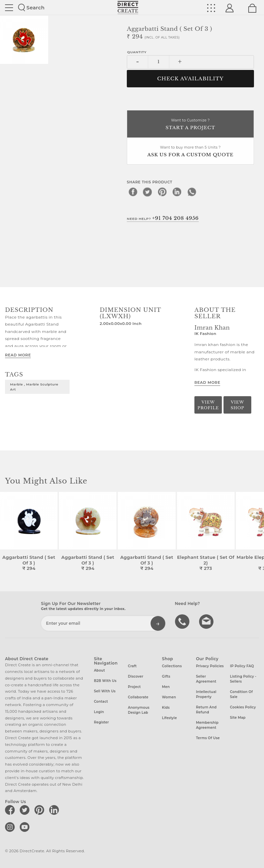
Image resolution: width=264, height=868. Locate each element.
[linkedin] (177, 192)
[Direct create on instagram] (11, 827)
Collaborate (138, 697)
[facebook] (133, 192)
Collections (172, 666)
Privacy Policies (210, 666)
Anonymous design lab (139, 710)
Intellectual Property (206, 694)
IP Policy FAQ (242, 666)
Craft (132, 666)
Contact (101, 702)
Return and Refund (206, 710)
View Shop (237, 405)
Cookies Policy (243, 707)
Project (134, 687)
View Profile (208, 405)
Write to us (207, 621)
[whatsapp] (192, 192)
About (100, 670)
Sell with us (105, 691)
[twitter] (148, 192)
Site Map (238, 718)
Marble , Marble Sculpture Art (34, 387)
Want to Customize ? (190, 125)
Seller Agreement (206, 679)
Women (169, 697)
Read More (18, 355)
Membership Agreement (207, 725)
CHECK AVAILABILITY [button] (191, 79)
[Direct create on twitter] (26, 810)
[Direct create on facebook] (11, 810)
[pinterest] (162, 192)
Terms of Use (208, 738)
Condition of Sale (241, 694)
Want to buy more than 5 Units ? (190, 152)
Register (102, 722)
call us (183, 621)
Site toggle (9, 8)
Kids (166, 708)
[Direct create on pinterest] (40, 810)
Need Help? (163, 218)
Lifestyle (169, 718)
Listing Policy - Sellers (243, 679)
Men (166, 687)
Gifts (166, 676)
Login (99, 712)
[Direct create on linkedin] (55, 810)
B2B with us (105, 681)
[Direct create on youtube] (26, 827)
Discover (136, 676)
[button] (256, 532)
